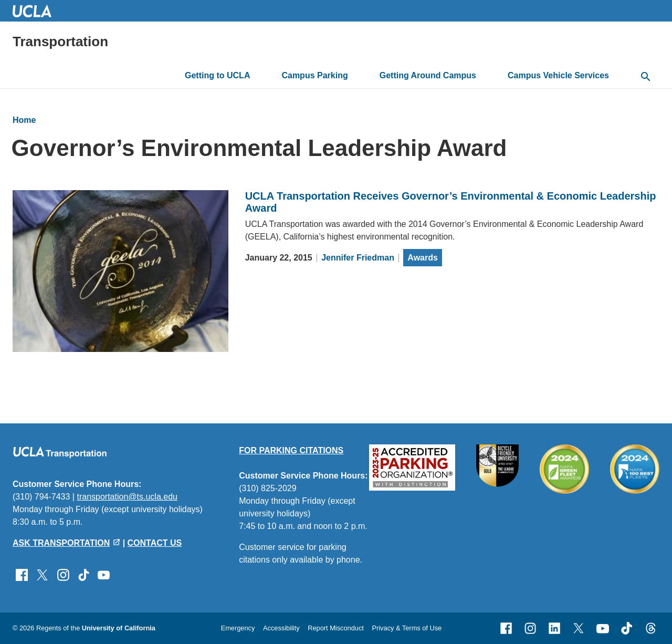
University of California (119, 628)
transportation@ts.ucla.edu (127, 497)
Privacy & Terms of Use (407, 628)
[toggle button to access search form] (646, 77)
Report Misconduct (336, 628)
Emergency (238, 628)
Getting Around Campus (428, 75)
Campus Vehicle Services (558, 75)
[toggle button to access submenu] (259, 76)
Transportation (60, 41)
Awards (423, 258)
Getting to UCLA (217, 75)
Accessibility (281, 628)
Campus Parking (314, 75)
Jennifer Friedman (358, 258)
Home (24, 120)
